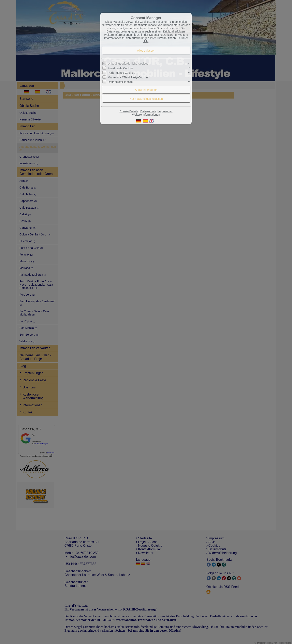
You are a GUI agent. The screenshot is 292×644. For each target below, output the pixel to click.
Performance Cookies (121, 73)
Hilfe (146, 41)
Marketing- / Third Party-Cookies (128, 77)
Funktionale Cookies (121, 68)
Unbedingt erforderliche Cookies (128, 64)
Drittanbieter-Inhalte (120, 82)
